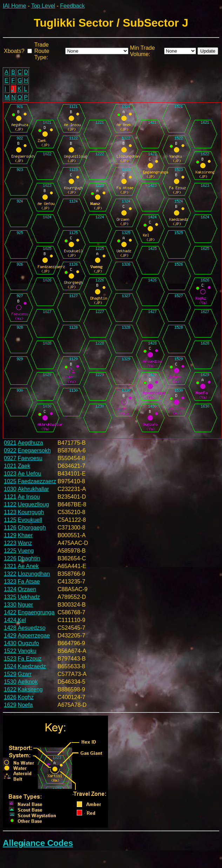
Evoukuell (30, 520)
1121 (10, 497)
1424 (10, 620)
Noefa (25, 705)
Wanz (25, 543)
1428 (10, 628)
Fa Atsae (29, 582)
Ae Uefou (30, 474)
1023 (10, 474)
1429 (10, 635)
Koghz (26, 697)
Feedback (72, 6)
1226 (10, 558)
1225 (10, 551)
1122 (10, 504)
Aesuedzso (32, 628)
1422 (10, 612)
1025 (10, 481)
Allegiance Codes (38, 843)
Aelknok (28, 682)
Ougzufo (28, 643)
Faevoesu (30, 458)
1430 (10, 643)
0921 (10, 443)
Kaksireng (30, 689)
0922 (10, 450)
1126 (10, 528)
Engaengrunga (36, 612)
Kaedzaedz (32, 666)
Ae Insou (29, 497)
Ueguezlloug (33, 504)
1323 (10, 582)
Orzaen (27, 589)
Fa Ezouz (30, 659)
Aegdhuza (31, 443)
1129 (10, 535)
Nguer (26, 605)
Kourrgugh (31, 512)
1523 (10, 659)
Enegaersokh (34, 450)
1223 (10, 543)
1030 (10, 489)
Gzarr (25, 674)
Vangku (27, 651)
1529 (10, 674)
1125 (10, 520)
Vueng (26, 551)
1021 (10, 466)
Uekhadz (29, 597)
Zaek (24, 466)
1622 (10, 689)
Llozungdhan (34, 574)
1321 (10, 566)
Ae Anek (28, 566)
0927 (10, 458)
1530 (10, 682)
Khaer (25, 535)
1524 (10, 666)
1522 (10, 651)
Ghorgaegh (32, 528)
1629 (10, 705)
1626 (10, 697)
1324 (10, 589)
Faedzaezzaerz (37, 481)
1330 (10, 605)
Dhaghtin (29, 558)
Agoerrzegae (34, 635)
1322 (10, 574)
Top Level (43, 6)
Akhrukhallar (33, 489)
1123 (10, 512)
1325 (10, 597)
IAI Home (15, 6)
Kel (22, 620)
